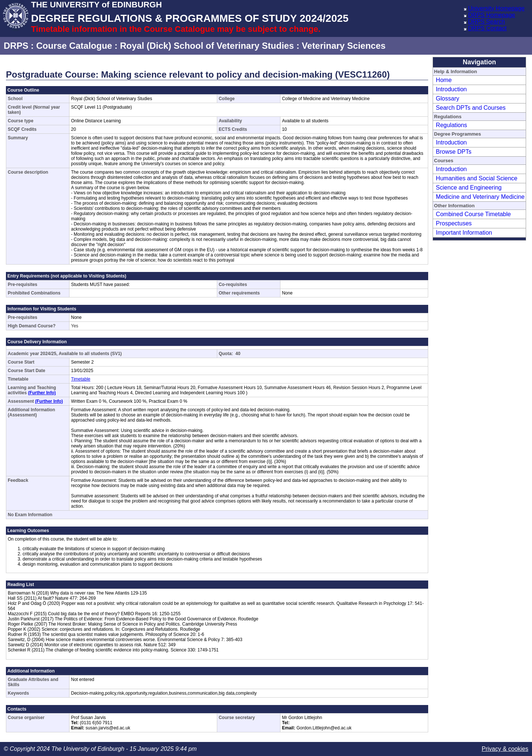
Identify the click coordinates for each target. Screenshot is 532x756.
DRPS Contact (487, 28)
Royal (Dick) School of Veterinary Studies (207, 46)
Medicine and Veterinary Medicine (480, 197)
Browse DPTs (454, 152)
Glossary (448, 98)
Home (444, 80)
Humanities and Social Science (477, 178)
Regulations (452, 125)
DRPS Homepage (492, 15)
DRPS (16, 46)
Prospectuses (454, 223)
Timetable (81, 379)
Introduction (451, 89)
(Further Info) (42, 393)
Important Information (464, 233)
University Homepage (496, 8)
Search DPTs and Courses (471, 108)
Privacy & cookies (505, 749)
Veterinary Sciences (344, 46)
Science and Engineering (469, 188)
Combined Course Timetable (473, 214)
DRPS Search (487, 22)
